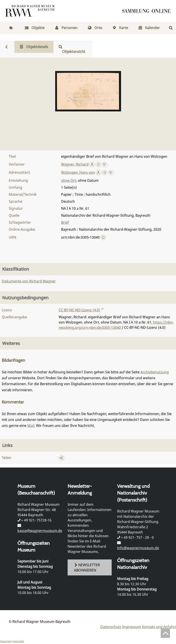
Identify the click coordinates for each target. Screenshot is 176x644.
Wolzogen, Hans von (78, 172)
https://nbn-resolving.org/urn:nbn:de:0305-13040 (116, 325)
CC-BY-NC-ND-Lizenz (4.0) (79, 310)
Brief (65, 222)
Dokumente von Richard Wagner (29, 281)
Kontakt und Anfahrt (159, 627)
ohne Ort (69, 180)
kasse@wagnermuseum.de (40, 531)
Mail (31, 426)
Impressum (132, 627)
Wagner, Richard (75, 164)
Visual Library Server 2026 (12, 641)
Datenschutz (111, 627)
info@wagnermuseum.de (138, 548)
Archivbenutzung (155, 372)
